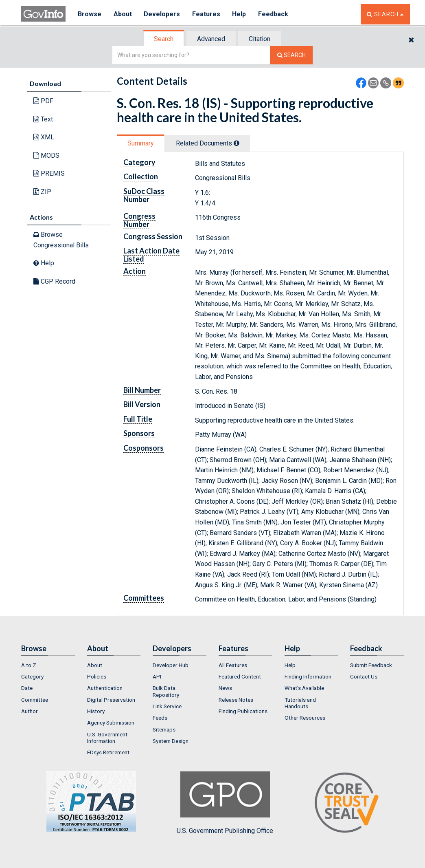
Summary (141, 143)
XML (44, 137)
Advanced (211, 39)
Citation (260, 39)
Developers (162, 14)
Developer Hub (171, 665)
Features (207, 14)
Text (43, 119)
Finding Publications (243, 711)
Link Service (167, 706)
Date (27, 688)
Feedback (274, 14)
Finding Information (308, 676)
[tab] (164, 39)
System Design (171, 741)
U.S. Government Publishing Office (225, 803)
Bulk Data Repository (166, 691)
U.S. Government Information (107, 738)
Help (240, 14)
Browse (90, 14)
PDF (43, 101)
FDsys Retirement (108, 752)
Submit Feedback (371, 665)
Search (164, 39)
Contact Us (364, 676)
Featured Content (240, 676)
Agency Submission (111, 723)
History (96, 711)
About (123, 14)
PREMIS (49, 173)
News (225, 688)
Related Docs (208, 143)
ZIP (42, 192)
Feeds (160, 718)
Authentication (105, 688)
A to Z (29, 665)
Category (32, 676)
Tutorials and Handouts (300, 703)
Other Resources (305, 718)
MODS (46, 155)
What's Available (304, 688)
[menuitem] (48, 665)
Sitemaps (164, 729)
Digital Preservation (111, 700)
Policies (97, 676)
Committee (35, 700)
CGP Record (54, 281)
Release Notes (236, 700)
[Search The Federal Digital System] (291, 55)
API (157, 676)
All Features (233, 665)
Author (30, 711)
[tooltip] (237, 143)
